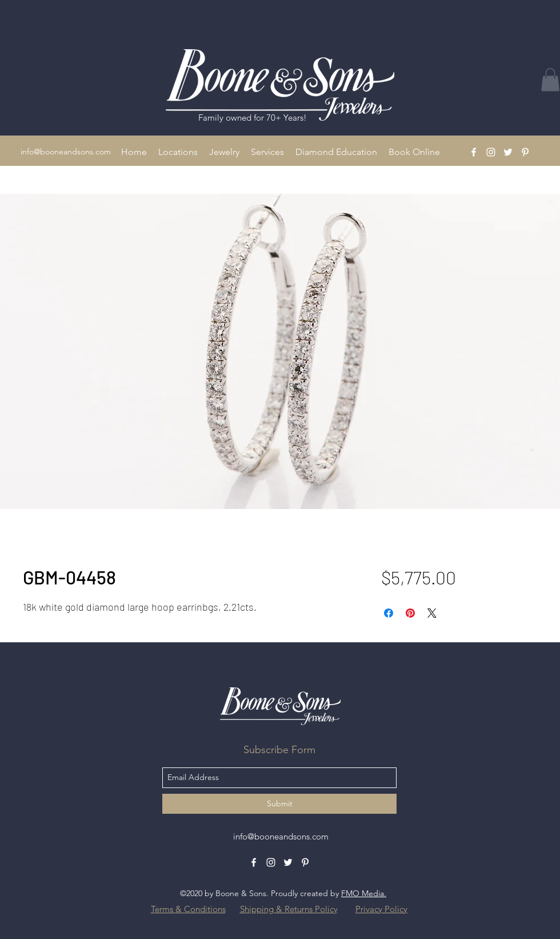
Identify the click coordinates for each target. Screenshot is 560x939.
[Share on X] (432, 613)
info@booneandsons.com (66, 152)
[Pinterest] (525, 152)
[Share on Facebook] (389, 613)
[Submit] (279, 804)
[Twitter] (508, 152)
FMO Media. (364, 893)
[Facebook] (474, 152)
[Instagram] (491, 152)
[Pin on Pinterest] (410, 613)
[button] (178, 152)
